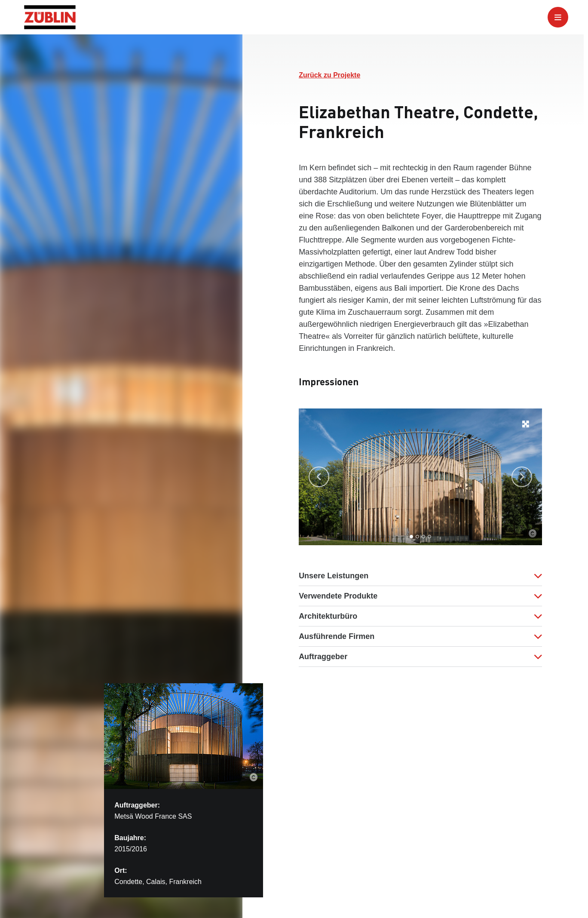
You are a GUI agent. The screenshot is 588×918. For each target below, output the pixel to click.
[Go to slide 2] (417, 537)
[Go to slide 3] (423, 537)
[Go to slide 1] (411, 537)
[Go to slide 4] (429, 537)
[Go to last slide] (319, 477)
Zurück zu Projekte (329, 75)
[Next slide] (522, 477)
